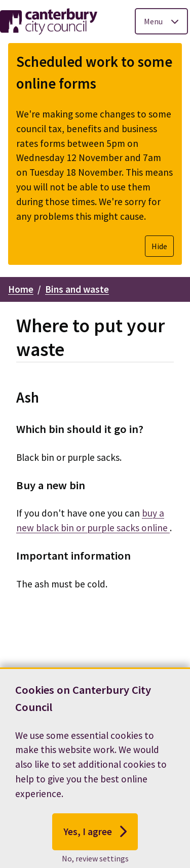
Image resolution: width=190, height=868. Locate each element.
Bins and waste (77, 289)
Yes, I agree (95, 842)
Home (21, 289)
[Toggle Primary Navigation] (161, 21)
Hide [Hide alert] (159, 246)
